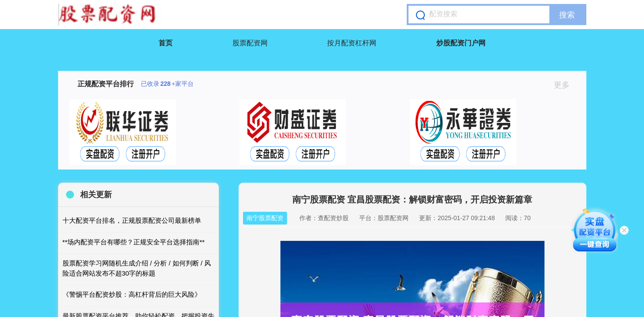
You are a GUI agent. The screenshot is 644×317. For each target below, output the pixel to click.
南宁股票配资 (265, 218)
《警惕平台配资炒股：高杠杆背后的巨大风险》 (132, 294)
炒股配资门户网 (461, 43)
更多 (565, 85)
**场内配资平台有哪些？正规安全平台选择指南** (134, 242)
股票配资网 (250, 43)
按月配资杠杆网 (352, 43)
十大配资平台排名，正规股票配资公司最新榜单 (132, 220)
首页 (166, 43)
